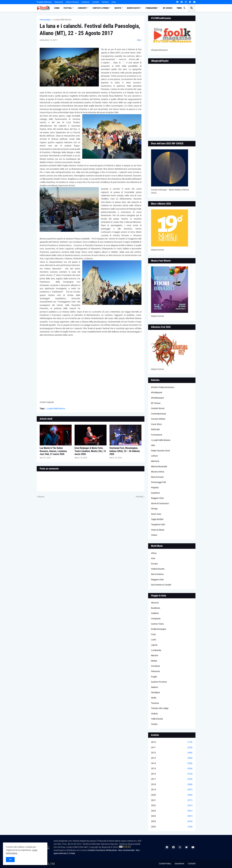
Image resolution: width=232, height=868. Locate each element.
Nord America (157, 574)
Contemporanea (159, 414)
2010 (172, 742)
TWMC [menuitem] (179, 8)
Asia (153, 558)
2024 (172, 816)
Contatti (96, 2)
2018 (172, 784)
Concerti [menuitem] (82, 8)
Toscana (155, 703)
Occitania (155, 666)
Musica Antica (158, 472)
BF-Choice (156, 403)
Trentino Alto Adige (160, 708)
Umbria (154, 714)
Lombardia (156, 650)
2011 (172, 748)
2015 (172, 769)
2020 (172, 795)
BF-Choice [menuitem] (168, 8)
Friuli (153, 634)
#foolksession (158, 398)
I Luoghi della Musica (62, 20)
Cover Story (156, 424)
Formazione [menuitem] (151, 8)
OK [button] (10, 860)
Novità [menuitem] (118, 8)
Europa (154, 564)
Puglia (154, 677)
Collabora (85, 2)
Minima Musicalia (159, 466)
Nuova (41, 497)
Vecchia (139, 497)
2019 (172, 790)
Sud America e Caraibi (161, 585)
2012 (172, 753)
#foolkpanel (157, 392)
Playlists (155, 488)
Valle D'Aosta (157, 719)
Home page (45, 20)
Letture (154, 456)
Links (114, 2)
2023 (172, 811)
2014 (172, 763)
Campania (156, 619)
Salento (155, 687)
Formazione (157, 435)
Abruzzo (155, 603)
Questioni (155, 493)
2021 (172, 800)
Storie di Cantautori (160, 503)
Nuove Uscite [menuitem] (133, 8)
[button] (185, 8)
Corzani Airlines (158, 419)
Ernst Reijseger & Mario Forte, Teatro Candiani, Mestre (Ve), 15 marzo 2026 (90, 451)
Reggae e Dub (157, 498)
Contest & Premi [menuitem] (101, 8)
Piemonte (155, 671)
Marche (155, 655)
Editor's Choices (72, 2)
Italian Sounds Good (160, 451)
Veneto (154, 724)
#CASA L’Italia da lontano (163, 387)
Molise (154, 661)
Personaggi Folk (158, 482)
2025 (172, 821)
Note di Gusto (157, 477)
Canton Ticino (157, 624)
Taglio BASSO (157, 519)
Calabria (155, 613)
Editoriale (155, 429)
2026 (172, 827)
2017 (172, 779)
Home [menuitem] (57, 8)
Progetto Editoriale (44, 2)
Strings (154, 509)
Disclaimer (179, 864)
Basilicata (156, 608)
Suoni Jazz (156, 514)
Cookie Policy (165, 864)
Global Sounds (158, 569)
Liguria (154, 645)
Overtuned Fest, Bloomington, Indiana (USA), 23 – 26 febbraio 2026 (125, 451)
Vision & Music (158, 530)
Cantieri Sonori (158, 408)
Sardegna (156, 692)
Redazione (59, 2)
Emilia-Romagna (159, 629)
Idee (153, 445)
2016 (172, 774)
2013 (172, 758)
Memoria (155, 461)
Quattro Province (159, 682)
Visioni (154, 535)
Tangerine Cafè (158, 524)
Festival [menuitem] (68, 8)
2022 (172, 806)
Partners (105, 2)
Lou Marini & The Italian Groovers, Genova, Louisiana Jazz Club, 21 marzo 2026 (53, 451)
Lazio (154, 640)
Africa (154, 553)
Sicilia (154, 698)
